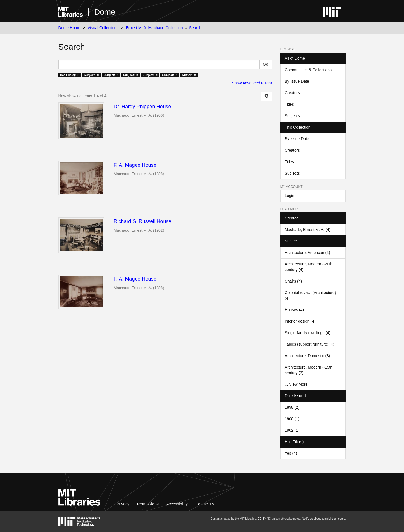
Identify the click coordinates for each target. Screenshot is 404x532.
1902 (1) (292, 430)
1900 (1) (292, 419)
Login (290, 196)
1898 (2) (292, 407)
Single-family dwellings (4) (308, 333)
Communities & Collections (308, 70)
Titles (289, 104)
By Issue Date (297, 81)
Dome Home (69, 28)
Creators (292, 93)
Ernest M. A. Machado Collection (154, 28)
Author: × (189, 75)
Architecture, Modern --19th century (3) (309, 370)
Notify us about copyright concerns (323, 519)
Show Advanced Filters (252, 83)
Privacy (123, 504)
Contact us (205, 504)
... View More (296, 384)
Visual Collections (103, 28)
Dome (105, 12)
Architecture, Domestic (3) (307, 356)
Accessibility (177, 504)
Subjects (292, 116)
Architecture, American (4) (307, 253)
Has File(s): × (70, 75)
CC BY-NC (264, 519)
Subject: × (91, 75)
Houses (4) (294, 310)
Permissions (148, 504)
